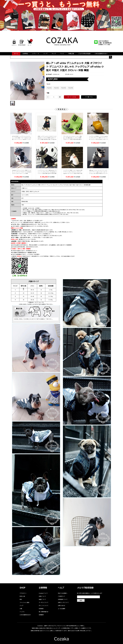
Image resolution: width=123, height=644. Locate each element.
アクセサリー (23, 593)
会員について (42, 596)
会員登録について (63, 599)
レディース (36, 54)
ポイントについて (44, 606)
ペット (62, 54)
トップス (22, 612)
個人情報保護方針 (44, 612)
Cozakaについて (43, 593)
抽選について (42, 599)
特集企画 (71, 54)
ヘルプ (61, 588)
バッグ (21, 606)
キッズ (54, 54)
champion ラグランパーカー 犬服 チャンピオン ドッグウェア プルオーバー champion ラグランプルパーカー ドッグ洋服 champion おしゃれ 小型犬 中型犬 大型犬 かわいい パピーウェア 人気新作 (22, 173)
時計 (21, 599)
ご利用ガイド (61, 596)
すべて (16, 54)
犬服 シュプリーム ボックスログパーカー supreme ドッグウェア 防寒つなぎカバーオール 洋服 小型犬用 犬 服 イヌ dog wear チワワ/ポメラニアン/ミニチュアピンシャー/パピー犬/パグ (47, 139)
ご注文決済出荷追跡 (84, 54)
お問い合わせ (70, 74)
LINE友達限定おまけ (101, 54)
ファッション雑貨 (24, 603)
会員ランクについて (63, 603)
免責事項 (41, 615)
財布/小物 (22, 596)
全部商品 (25, 54)
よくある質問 (61, 609)
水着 (21, 609)
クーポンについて (44, 603)
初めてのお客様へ (63, 593)
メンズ (45, 54)
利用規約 (41, 609)
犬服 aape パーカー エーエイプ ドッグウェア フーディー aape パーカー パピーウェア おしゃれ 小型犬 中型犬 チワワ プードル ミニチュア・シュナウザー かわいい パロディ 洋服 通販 (98, 173)
